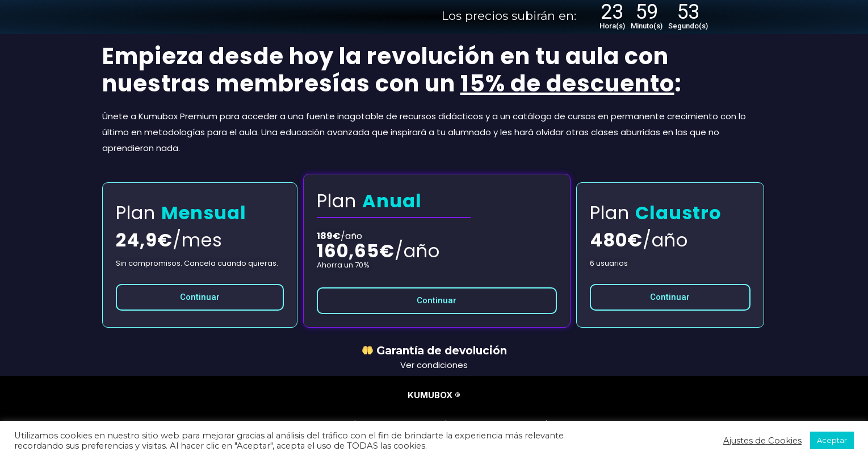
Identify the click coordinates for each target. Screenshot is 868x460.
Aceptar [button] (832, 440)
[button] (200, 297)
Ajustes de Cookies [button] (762, 441)
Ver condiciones (434, 365)
